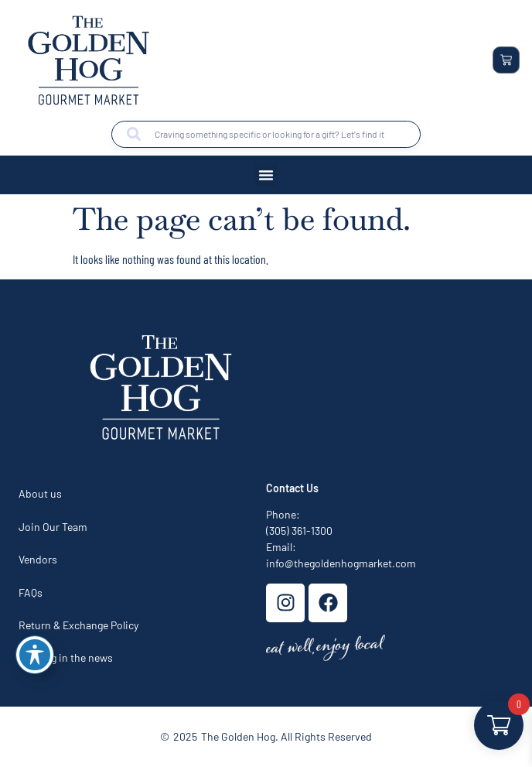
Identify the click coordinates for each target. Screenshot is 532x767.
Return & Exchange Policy (78, 625)
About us (40, 493)
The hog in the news (66, 657)
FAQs (31, 592)
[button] (266, 175)
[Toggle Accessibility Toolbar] (35, 655)
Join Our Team (53, 527)
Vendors (38, 559)
